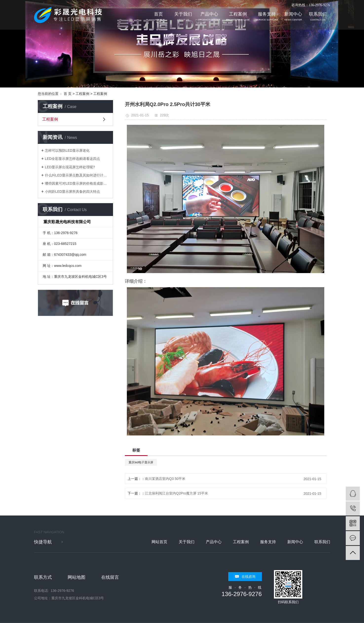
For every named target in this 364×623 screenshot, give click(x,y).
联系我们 (318, 16)
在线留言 (110, 577)
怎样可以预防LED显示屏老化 (67, 150)
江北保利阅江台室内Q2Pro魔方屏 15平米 (176, 493)
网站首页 (159, 542)
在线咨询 (249, 577)
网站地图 (77, 577)
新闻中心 (293, 16)
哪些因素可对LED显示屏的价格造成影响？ (77, 183)
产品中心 (209, 16)
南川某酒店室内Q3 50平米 (165, 479)
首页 (158, 16)
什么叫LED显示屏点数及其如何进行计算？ (77, 175)
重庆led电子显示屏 (141, 462)
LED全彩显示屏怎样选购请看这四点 (72, 159)
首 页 (68, 94)
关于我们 (183, 16)
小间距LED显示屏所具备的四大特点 (72, 192)
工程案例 (238, 16)
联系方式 (43, 577)
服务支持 (267, 16)
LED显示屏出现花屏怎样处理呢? (70, 167)
